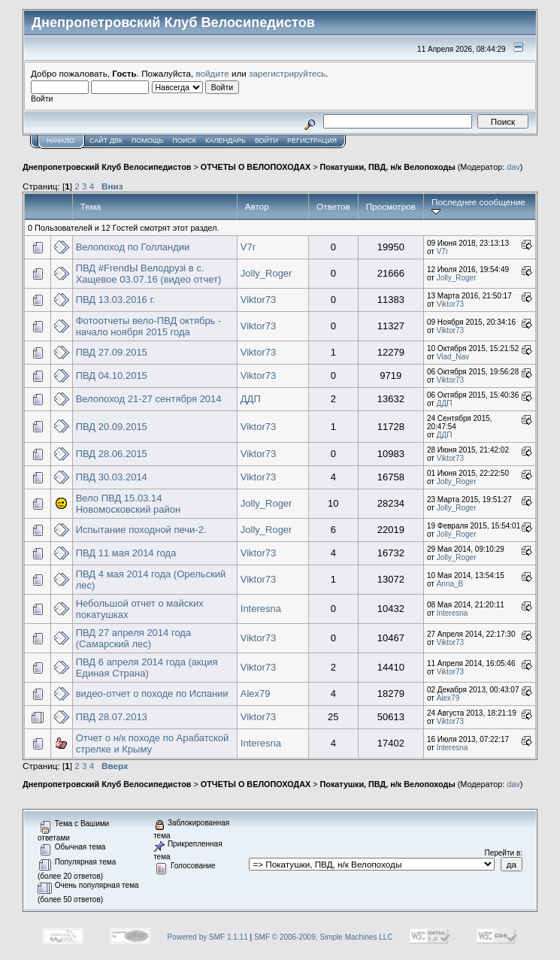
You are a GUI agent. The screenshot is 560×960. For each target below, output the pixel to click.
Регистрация (312, 141)
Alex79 (256, 694)
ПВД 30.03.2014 (112, 477)
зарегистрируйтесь (287, 73)
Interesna (261, 609)
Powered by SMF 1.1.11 (207, 937)
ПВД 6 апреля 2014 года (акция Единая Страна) (147, 668)
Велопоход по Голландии (133, 247)
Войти (266, 141)
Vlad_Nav (453, 357)
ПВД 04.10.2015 (112, 376)
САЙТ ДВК (106, 141)
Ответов (333, 206)
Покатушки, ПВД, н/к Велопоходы (388, 167)
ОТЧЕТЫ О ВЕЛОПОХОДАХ (256, 167)
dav (513, 167)
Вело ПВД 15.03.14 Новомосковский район (129, 504)
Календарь (226, 141)
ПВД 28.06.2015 (112, 454)
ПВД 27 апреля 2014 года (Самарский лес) (134, 638)
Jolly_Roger (266, 273)
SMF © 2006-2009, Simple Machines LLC (324, 937)
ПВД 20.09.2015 (112, 427)
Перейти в (503, 853)
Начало (61, 141)
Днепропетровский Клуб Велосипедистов (107, 167)
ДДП (251, 399)
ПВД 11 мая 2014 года (126, 553)
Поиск (184, 141)
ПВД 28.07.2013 (112, 717)
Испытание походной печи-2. (141, 530)
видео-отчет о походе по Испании (152, 694)
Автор (257, 206)
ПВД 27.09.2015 (112, 352)
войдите (213, 73)
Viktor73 (258, 300)
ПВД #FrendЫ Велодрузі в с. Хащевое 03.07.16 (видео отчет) (149, 274)
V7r (248, 247)
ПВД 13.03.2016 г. (116, 300)
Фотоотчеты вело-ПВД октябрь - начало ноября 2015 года (149, 326)
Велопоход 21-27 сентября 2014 (149, 399)
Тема (91, 206)
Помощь (147, 141)
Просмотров (391, 206)
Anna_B (450, 584)
